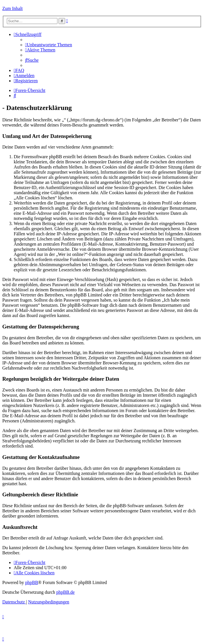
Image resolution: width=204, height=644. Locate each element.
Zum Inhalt (13, 8)
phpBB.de (65, 592)
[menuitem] (49, 45)
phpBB (32, 582)
